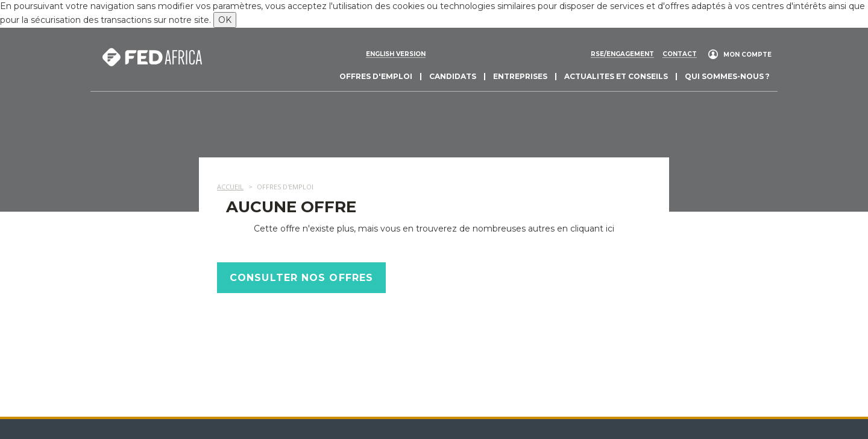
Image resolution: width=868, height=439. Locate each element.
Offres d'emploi (376, 76)
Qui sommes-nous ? (727, 76)
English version (396, 54)
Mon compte (747, 55)
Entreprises (520, 76)
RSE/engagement (622, 54)
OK (225, 20)
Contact (680, 54)
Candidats (453, 76)
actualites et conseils (616, 76)
